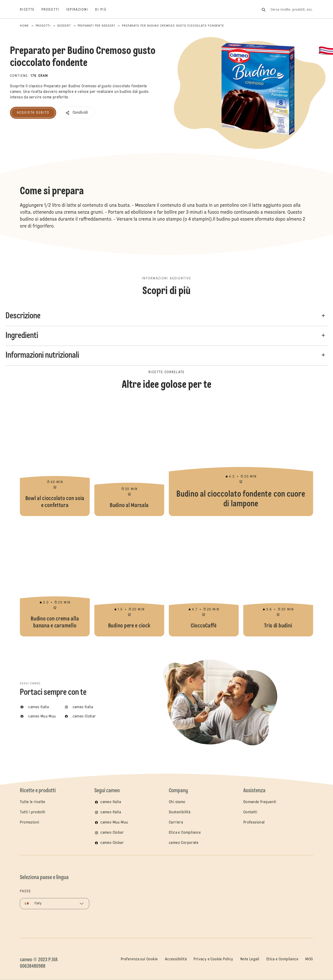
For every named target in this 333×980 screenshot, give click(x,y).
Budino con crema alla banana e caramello (55, 579)
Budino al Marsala (129, 458)
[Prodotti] (54, 10)
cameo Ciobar (112, 833)
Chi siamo (177, 802)
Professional (254, 823)
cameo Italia (111, 802)
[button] (76, 113)
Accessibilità (176, 959)
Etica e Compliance (185, 833)
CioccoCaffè (204, 579)
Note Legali (250, 959)
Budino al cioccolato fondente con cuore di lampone (241, 458)
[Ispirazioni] (81, 10)
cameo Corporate (184, 843)
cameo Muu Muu (114, 823)
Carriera (176, 823)
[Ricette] (31, 10)
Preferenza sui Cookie (139, 959)
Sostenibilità (180, 812)
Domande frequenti (260, 802)
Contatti (250, 812)
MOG (309, 959)
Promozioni (29, 823)
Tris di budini (278, 579)
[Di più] (104, 10)
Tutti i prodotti (32, 812)
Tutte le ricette (32, 802)
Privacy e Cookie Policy (213, 959)
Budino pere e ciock (129, 579)
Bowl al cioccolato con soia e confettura (55, 458)
